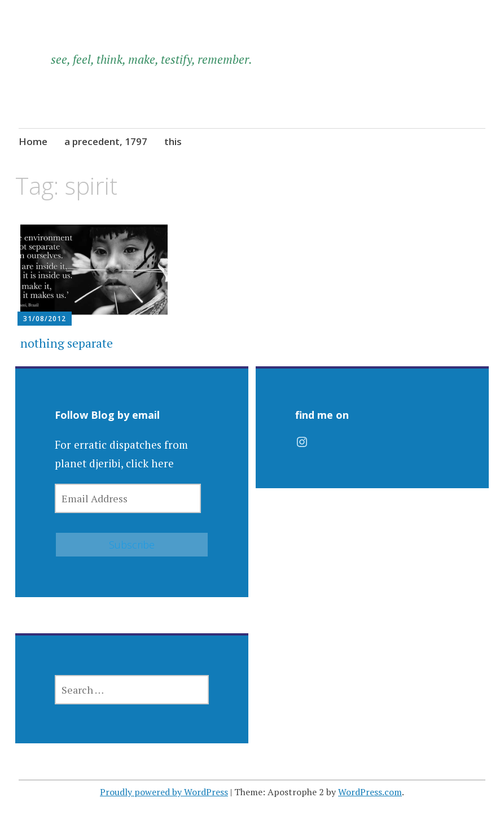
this (173, 141)
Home (33, 141)
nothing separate (67, 343)
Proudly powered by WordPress (164, 792)
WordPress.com (370, 792)
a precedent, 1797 (106, 141)
